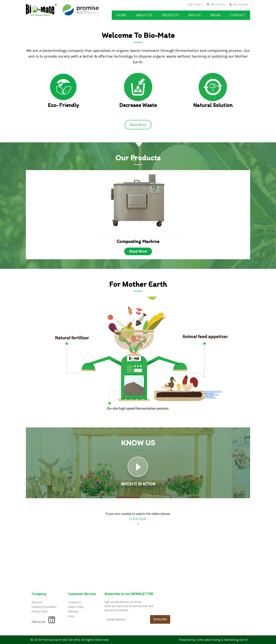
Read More (138, 125)
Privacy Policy (40, 611)
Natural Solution (213, 105)
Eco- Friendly (63, 105)
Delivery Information (44, 607)
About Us (37, 602)
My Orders (195, 4)
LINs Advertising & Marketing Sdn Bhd (224, 640)
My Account (239, 4)
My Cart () (216, 4)
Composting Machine (138, 242)
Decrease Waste (138, 105)
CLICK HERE (138, 519)
